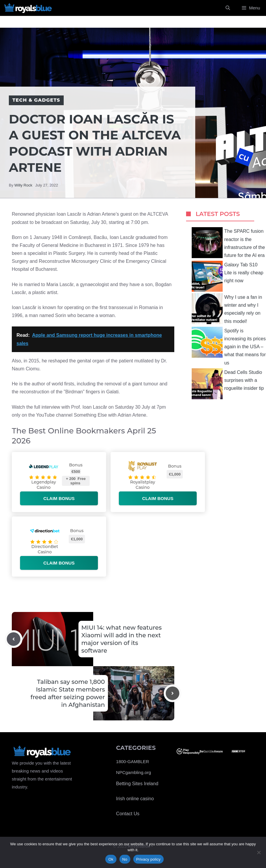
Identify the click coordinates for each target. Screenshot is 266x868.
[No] (259, 852)
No (125, 859)
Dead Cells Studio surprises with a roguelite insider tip (228, 384)
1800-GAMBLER (133, 761)
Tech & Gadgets (36, 100)
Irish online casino (135, 799)
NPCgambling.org (134, 772)
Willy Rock (23, 185)
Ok (111, 859)
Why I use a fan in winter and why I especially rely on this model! (227, 309)
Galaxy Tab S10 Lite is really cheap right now (228, 276)
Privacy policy (148, 859)
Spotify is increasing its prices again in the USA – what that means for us (229, 346)
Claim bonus (59, 498)
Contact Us (128, 814)
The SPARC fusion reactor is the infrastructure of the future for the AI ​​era (228, 243)
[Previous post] (14, 639)
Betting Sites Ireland (137, 784)
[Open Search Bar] (228, 8)
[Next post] (173, 693)
